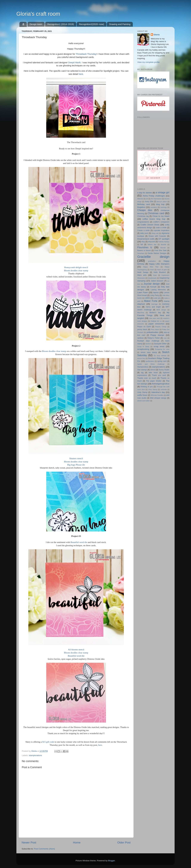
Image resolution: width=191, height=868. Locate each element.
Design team (36, 24)
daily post (144, 233)
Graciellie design (153, 257)
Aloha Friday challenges (154, 196)
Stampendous (143, 367)
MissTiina (141, 313)
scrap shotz (159, 346)
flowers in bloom (144, 250)
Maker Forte (151, 301)
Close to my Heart (161, 216)
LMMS (147, 298)
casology (164, 207)
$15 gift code (48, 742)
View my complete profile (148, 62)
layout (156, 292)
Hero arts (142, 275)
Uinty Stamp (153, 389)
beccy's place (162, 202)
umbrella (164, 389)
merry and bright (153, 307)
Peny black (155, 329)
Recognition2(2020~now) (91, 24)
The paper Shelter (154, 381)
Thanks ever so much (147, 378)
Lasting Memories (158, 290)
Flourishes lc (145, 247)
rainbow (140, 338)
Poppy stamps (157, 335)
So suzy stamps (160, 356)
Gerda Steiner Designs (157, 253)
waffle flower (142, 395)
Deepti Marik (74, 63)
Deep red (155, 233)
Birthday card (144, 204)
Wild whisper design (158, 398)
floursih (163, 248)
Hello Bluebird (160, 272)
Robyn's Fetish (154, 338)
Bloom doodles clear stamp (76, 271)
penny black (142, 329)
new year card (154, 318)
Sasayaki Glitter (160, 344)
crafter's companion (161, 222)
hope (155, 275)
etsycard (152, 242)
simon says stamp (149, 352)
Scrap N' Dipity (143, 347)
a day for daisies (145, 193)
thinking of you (147, 387)
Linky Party (154, 295)
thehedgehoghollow (161, 384)
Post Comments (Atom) (44, 849)
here (81, 74)
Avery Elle (149, 202)
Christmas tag (143, 216)
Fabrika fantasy (164, 242)
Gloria (157, 35)
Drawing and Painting (120, 24)
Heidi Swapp (143, 272)
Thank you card (159, 375)
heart (152, 270)
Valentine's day (158, 392)
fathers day (152, 244)
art (147, 199)
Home (77, 842)
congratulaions (143, 222)
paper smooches (156, 324)
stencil (153, 370)
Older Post (124, 842)
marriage (155, 304)
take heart (153, 373)
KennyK (153, 287)
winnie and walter (143, 401)
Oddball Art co (156, 321)
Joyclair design (152, 284)
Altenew (140, 199)
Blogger (111, 861)
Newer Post (29, 842)
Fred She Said (160, 250)
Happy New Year (151, 267)
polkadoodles (153, 332)
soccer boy (141, 358)
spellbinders (150, 361)
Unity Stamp (142, 392)
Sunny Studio (164, 370)
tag (142, 373)
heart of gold (162, 270)
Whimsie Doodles (157, 395)
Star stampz (142, 370)
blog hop (160, 204)
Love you (157, 298)
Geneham (141, 253)
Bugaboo (141, 207)
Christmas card (156, 213)
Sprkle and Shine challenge (151, 364)
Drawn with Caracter (157, 236)
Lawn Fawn (143, 292)
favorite (163, 244)
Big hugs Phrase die (76, 465)
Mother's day (155, 313)
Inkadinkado (152, 278)
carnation (154, 207)
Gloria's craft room (38, 14)
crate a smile (161, 228)
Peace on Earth (144, 327)
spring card (162, 361)
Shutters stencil (76, 458)
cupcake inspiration (161, 230)
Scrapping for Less (162, 349)
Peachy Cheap (161, 327)
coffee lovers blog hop (154, 219)
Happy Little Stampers (159, 264)
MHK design (161, 310)
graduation (152, 261)
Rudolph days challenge (148, 341)
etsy (143, 242)
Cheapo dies (145, 210)
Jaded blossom (157, 281)
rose (165, 338)
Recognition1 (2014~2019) (61, 24)
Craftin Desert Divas (150, 225)
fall (142, 244)
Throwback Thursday (86, 54)
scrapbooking (143, 349)
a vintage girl (162, 192)
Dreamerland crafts (146, 239)
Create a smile (143, 230)
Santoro (148, 344)
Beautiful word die (79, 542)
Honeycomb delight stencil (76, 267)
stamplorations (35, 755)
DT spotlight (164, 239)
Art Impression (156, 199)
